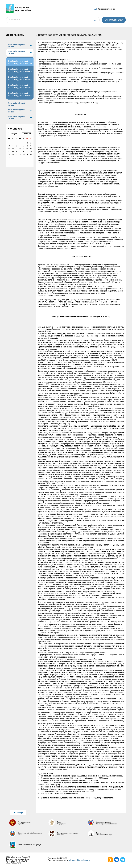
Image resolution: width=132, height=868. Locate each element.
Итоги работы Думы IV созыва (17, 118)
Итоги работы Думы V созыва (16, 111)
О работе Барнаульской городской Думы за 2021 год (20, 62)
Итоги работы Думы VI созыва (17, 104)
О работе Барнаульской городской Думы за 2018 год (20, 86)
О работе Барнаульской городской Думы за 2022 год (20, 94)
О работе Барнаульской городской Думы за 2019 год (20, 78)
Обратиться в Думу (114, 20)
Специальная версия (107, 9)
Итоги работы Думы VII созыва (17, 52)
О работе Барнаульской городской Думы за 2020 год (20, 70)
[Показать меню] (124, 9)
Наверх (20, 813)
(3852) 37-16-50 (62, 858)
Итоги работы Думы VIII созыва (17, 46)
